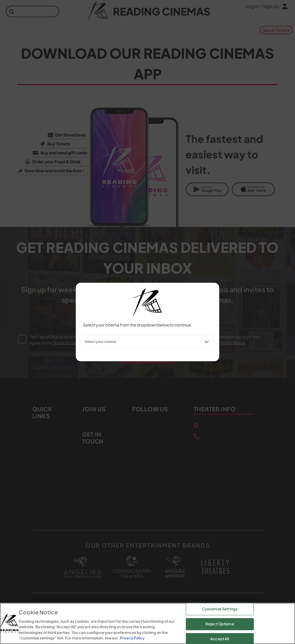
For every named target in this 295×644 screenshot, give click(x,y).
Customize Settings (220, 609)
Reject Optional (220, 624)
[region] (147, 623)
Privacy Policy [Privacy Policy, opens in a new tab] (132, 638)
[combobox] (84, 342)
